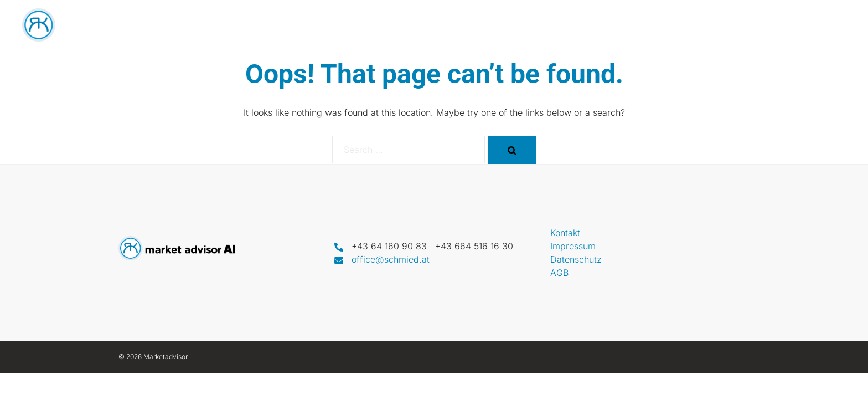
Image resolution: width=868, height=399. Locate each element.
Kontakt (802, 25)
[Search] (512, 150)
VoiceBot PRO (649, 25)
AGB (559, 273)
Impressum (573, 246)
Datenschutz (576, 259)
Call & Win (741, 25)
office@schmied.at (391, 259)
